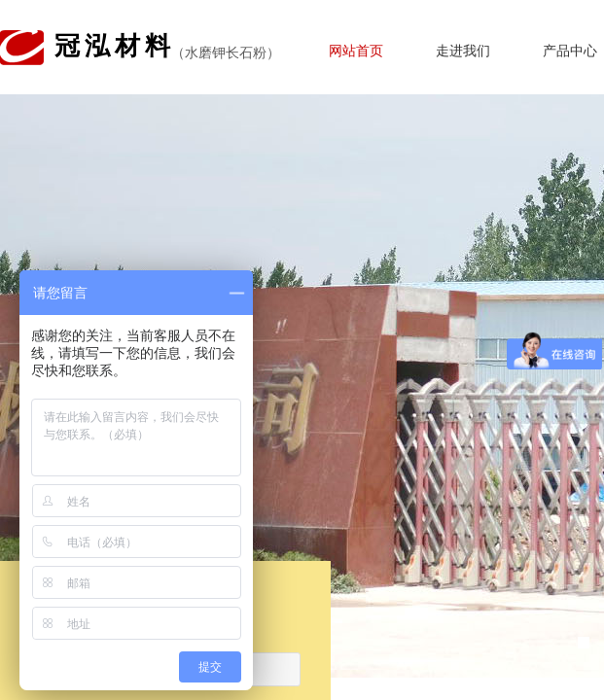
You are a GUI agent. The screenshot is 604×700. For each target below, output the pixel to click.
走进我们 (463, 51)
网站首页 (356, 51)
